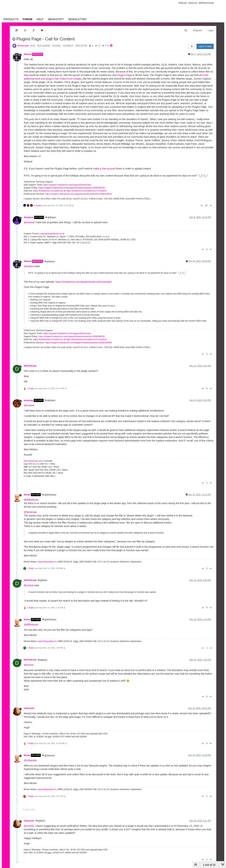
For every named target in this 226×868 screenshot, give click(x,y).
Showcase (23, 45)
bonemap (29, 400)
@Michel (42, 580)
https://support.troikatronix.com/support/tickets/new (67, 185)
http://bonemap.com (33, 461)
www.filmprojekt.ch (47, 562)
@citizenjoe (30, 760)
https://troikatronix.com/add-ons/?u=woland (86, 191)
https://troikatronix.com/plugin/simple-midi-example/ (84, 282)
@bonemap (30, 512)
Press (183, 3)
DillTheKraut (30, 366)
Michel (27, 495)
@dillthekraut (31, 500)
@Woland (50, 217)
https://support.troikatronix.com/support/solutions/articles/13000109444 (78, 194)
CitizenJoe (29, 708)
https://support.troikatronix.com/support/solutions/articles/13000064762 (72, 188)
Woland (28, 54)
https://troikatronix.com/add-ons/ (48, 191)
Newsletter (77, 19)
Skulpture (29, 217)
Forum (27, 19)
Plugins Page (125, 75)
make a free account (104, 169)
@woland (29, 222)
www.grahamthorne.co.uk (52, 234)
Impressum (206, 3)
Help (40, 19)
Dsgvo (193, 3)
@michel (29, 585)
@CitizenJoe (48, 756)
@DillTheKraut (49, 495)
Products (11, 19)
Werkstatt (56, 19)
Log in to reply (205, 46)
